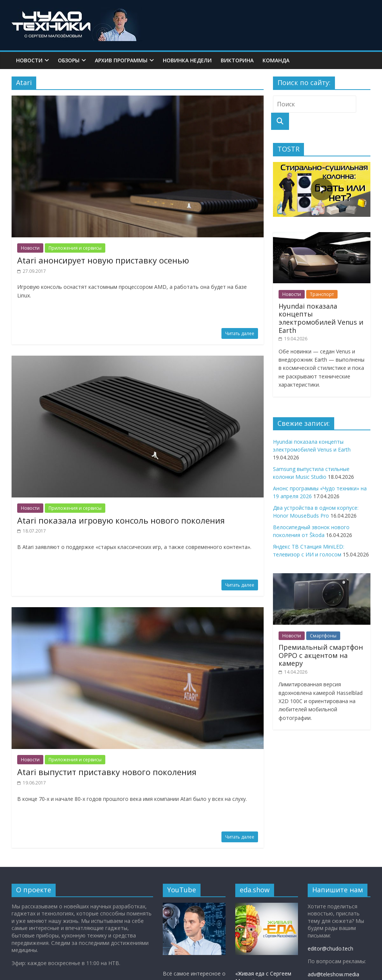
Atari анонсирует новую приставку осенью (103, 260)
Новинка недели (187, 60)
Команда (276, 60)
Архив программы (121, 60)
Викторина (237, 60)
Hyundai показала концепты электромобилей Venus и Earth (321, 318)
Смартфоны (323, 636)
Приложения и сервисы (75, 248)
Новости (29, 60)
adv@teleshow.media (333, 974)
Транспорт (322, 294)
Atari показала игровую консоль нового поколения (121, 520)
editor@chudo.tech (330, 948)
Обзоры (69, 60)
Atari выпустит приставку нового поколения (107, 772)
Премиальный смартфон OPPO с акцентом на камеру (321, 655)
